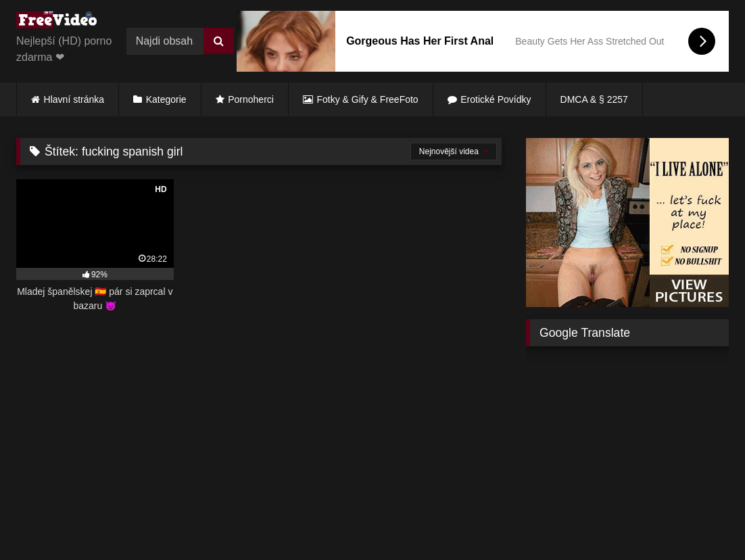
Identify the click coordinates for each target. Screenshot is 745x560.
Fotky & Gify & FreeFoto (368, 99)
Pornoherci (251, 99)
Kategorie (166, 99)
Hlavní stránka (74, 99)
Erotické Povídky (496, 99)
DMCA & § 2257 (594, 99)
